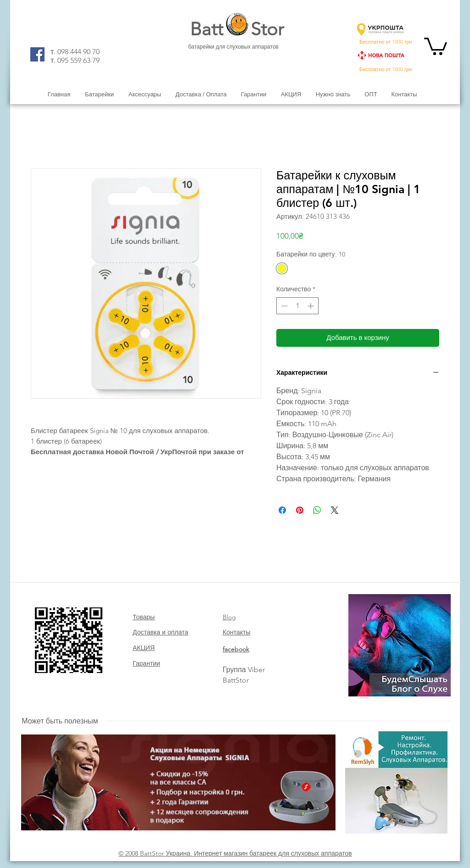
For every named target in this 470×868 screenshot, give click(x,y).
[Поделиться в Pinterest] (300, 510)
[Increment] (311, 306)
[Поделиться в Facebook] (282, 510)
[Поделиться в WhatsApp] (317, 510)
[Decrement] (283, 306)
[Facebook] (37, 54)
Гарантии (146, 663)
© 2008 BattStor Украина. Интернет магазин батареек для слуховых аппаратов (235, 853)
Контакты (236, 632)
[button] (436, 45)
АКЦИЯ (144, 648)
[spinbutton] (297, 306)
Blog (229, 617)
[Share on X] (335, 510)
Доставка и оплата (160, 632)
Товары (144, 617)
